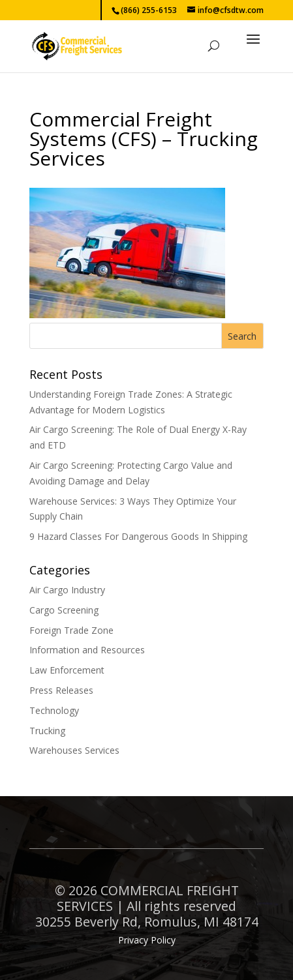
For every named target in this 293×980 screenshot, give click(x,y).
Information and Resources (87, 650)
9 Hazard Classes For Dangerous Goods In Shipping (138, 536)
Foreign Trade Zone (71, 630)
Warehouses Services (74, 750)
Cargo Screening (64, 610)
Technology (54, 710)
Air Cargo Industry (67, 590)
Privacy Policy (147, 940)
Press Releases (61, 690)
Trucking (47, 731)
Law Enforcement (67, 670)
